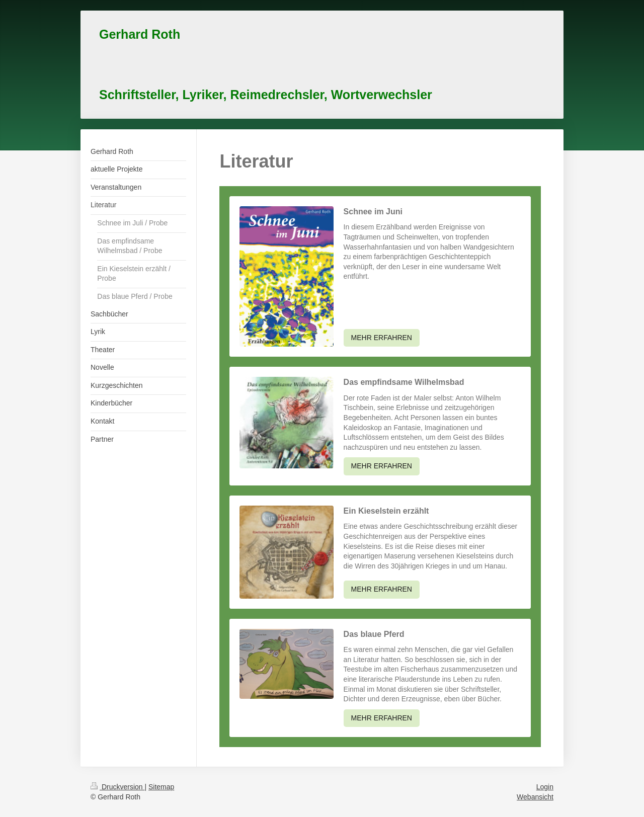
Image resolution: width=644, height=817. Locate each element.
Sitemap (161, 787)
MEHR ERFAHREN (382, 338)
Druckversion (117, 787)
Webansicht (535, 797)
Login (545, 787)
